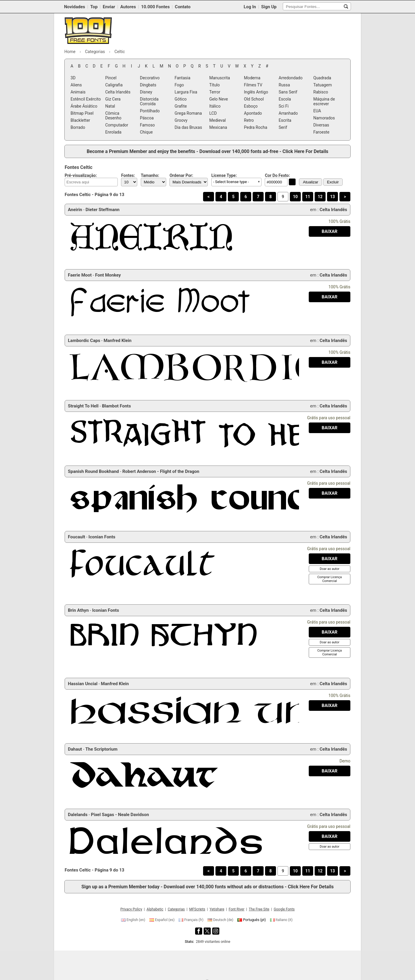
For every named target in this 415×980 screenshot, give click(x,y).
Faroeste (321, 132)
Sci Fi (284, 106)
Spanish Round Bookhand (93, 471)
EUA (317, 111)
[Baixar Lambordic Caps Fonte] (330, 362)
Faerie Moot (80, 275)
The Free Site (259, 909)
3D (73, 78)
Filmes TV (253, 85)
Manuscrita (220, 78)
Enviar (109, 7)
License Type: (224, 175)
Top (94, 7)
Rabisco (321, 92)
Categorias (176, 909)
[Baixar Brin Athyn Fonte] (330, 632)
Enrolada (113, 132)
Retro (249, 120)
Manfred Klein (118, 341)
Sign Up (269, 7)
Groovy (181, 120)
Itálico (215, 106)
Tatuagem (323, 85)
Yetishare (217, 909)
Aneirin (75, 210)
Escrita (285, 120)
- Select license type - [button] (231, 182)
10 (295, 197)
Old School (254, 99)
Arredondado (291, 78)
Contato (183, 7)
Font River (237, 909)
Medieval (218, 120)
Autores (128, 7)
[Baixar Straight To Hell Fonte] (330, 428)
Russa (284, 85)
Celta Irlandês (118, 92)
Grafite (181, 106)
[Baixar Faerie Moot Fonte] (330, 297)
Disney (146, 92)
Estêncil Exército (86, 99)
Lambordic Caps (84, 341)
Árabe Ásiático (84, 106)
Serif (283, 127)
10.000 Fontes (155, 7)
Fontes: (128, 175)
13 (332, 197)
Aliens (76, 85)
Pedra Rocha (256, 127)
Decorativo (150, 78)
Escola (285, 99)
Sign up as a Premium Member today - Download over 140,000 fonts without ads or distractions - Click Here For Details (208, 887)
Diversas (321, 125)
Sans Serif (288, 92)
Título (215, 85)
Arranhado (288, 113)
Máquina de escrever (324, 101)
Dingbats (148, 85)
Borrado (78, 127)
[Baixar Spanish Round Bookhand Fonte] (330, 493)
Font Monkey (108, 275)
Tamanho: (150, 175)
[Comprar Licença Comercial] (330, 579)
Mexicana (218, 127)
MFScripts (197, 909)
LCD (213, 113)
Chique (146, 132)
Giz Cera (113, 99)
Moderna (252, 78)
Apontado (253, 113)
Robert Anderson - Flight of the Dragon (161, 471)
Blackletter (80, 120)
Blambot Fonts (116, 406)
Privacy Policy (131, 909)
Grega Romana (188, 113)
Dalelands (78, 815)
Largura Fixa (186, 92)
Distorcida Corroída (149, 101)
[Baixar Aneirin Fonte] (330, 231)
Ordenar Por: (181, 175)
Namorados (324, 118)
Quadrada (322, 78)
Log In (250, 7)
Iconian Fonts (102, 537)
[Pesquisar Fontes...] (346, 6)
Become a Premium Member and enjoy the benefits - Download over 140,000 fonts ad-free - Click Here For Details (208, 151)
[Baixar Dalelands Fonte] (330, 836)
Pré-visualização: (81, 175)
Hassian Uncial (83, 684)
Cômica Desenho (113, 116)
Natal (110, 106)
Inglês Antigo (256, 92)
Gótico (181, 99)
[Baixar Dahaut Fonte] (330, 771)
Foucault (76, 537)
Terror (215, 92)
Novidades (75, 7)
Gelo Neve (219, 99)
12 (320, 197)
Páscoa (147, 118)
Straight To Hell (83, 406)
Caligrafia (114, 85)
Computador (117, 125)
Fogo (179, 85)
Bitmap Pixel (82, 113)
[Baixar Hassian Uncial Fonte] (330, 706)
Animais (78, 92)
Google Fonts (284, 909)
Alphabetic (155, 909)
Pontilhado (150, 111)
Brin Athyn (78, 610)
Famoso (147, 125)
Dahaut (75, 749)
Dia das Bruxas (188, 127)
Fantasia (183, 78)
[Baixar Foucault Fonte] (330, 559)
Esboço (251, 106)
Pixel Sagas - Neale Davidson (120, 815)
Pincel (111, 78)
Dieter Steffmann (103, 210)
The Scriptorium (101, 749)
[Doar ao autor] (329, 569)
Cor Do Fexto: (277, 175)
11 (308, 197)
